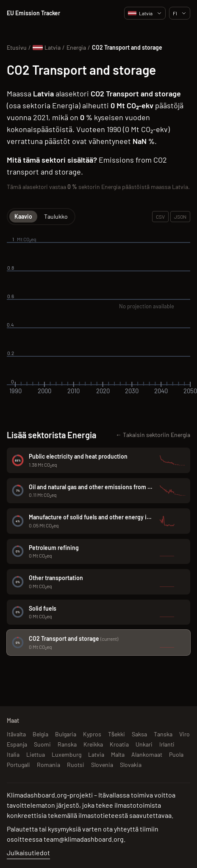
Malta (118, 754)
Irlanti (167, 744)
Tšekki (117, 734)
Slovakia (131, 765)
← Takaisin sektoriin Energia (153, 435)
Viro (185, 734)
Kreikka (93, 744)
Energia (76, 47)
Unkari (144, 744)
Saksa (139, 734)
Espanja (17, 744)
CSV (160, 217)
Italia (13, 754)
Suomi (42, 744)
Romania (49, 765)
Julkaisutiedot (28, 852)
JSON (180, 217)
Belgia (40, 734)
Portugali (18, 765)
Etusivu (17, 47)
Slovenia (102, 765)
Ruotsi (76, 765)
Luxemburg (67, 754)
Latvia (145, 13)
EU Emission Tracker (33, 13)
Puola (176, 754)
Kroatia (119, 744)
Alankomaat (147, 754)
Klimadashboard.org (37, 795)
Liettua (36, 754)
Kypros (92, 734)
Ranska (67, 744)
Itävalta (16, 734)
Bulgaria (66, 734)
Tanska (163, 734)
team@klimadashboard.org (84, 839)
